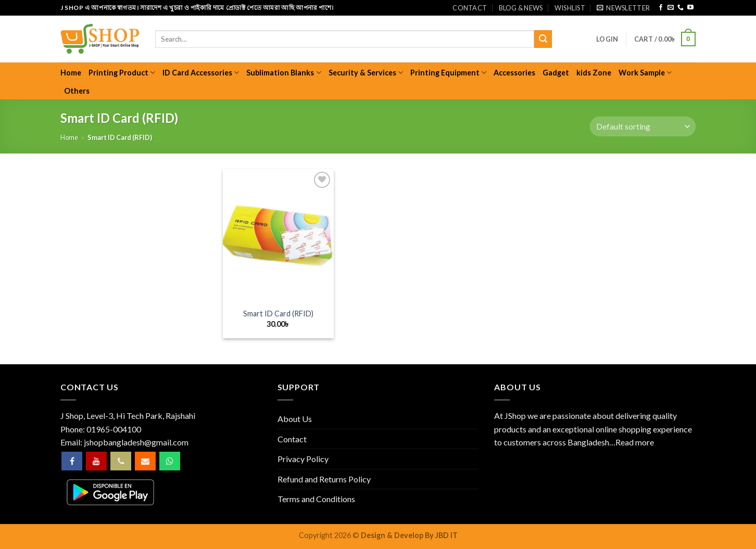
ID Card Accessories (201, 73)
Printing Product (122, 73)
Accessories (514, 73)
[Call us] (681, 8)
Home (71, 73)
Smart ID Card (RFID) (278, 314)
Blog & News (521, 8)
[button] (623, 8)
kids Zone (594, 73)
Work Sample (645, 73)
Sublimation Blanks (283, 73)
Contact (470, 8)
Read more (635, 442)
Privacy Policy (303, 459)
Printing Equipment (448, 73)
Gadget (556, 73)
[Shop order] (643, 127)
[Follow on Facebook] (661, 8)
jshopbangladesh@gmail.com (136, 442)
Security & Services (366, 73)
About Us (295, 419)
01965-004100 (114, 429)
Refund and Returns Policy (324, 479)
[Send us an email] (671, 8)
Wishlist (570, 8)
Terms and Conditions (316, 499)
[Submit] (543, 39)
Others (77, 91)
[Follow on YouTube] (690, 8)
